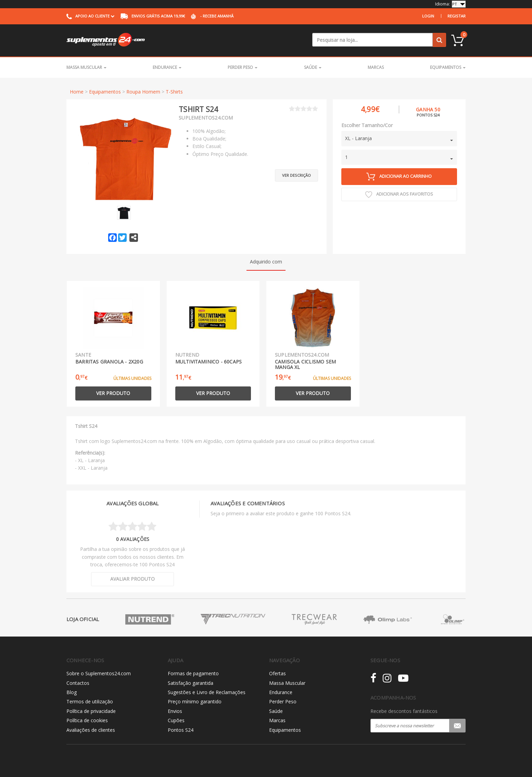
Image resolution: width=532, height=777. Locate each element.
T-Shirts (174, 92)
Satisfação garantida (191, 683)
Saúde (313, 67)
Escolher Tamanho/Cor (367, 125)
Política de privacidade (91, 711)
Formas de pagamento (193, 673)
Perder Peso (243, 67)
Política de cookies (87, 720)
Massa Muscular (86, 67)
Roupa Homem (143, 92)
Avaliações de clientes (91, 730)
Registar (457, 16)
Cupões (176, 720)
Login (428, 16)
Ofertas (277, 673)
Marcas (376, 67)
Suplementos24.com (206, 118)
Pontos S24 (181, 730)
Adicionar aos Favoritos (399, 195)
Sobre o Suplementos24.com (99, 673)
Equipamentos (448, 67)
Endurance (167, 67)
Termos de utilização (90, 701)
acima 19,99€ (153, 16)
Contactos (78, 683)
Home (77, 92)
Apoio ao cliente (90, 16)
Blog (72, 692)
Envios (175, 711)
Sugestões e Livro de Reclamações (207, 692)
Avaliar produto (132, 579)
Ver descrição (296, 175)
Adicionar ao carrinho (399, 177)
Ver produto (113, 393)
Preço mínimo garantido (195, 701)
